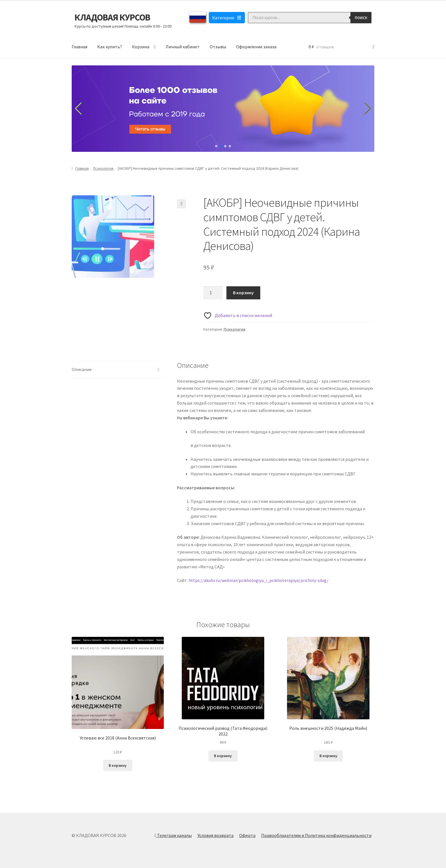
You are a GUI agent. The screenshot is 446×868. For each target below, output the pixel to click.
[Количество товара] (213, 293)
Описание (82, 369)
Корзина (141, 47)
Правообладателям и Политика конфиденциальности (316, 835)
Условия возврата (215, 835)
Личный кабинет (183, 47)
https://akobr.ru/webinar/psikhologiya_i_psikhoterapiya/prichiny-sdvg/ (259, 580)
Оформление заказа (256, 47)
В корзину (243, 293)
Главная (80, 47)
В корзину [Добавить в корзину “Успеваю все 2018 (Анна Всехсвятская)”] (118, 765)
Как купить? (110, 47)
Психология (103, 168)
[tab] (118, 370)
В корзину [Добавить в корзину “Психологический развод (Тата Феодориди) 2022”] (223, 756)
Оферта (247, 835)
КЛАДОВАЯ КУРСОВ (112, 17)
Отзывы (218, 47)
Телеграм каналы (173, 835)
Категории (227, 18)
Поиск (361, 18)
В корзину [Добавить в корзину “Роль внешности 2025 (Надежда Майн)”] (328, 756)
